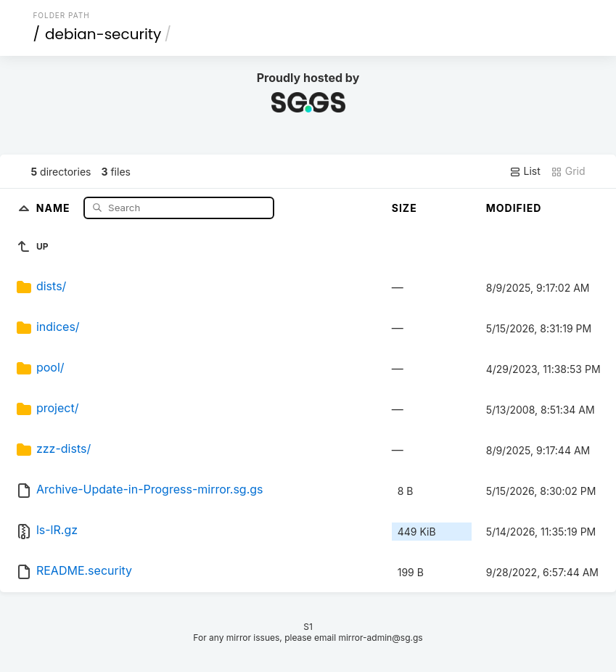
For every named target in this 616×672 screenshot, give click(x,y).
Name (55, 207)
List (525, 171)
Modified (514, 208)
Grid (568, 171)
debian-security (103, 34)
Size (404, 208)
